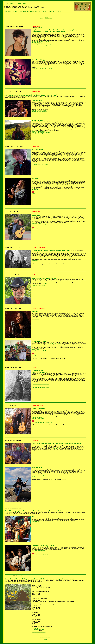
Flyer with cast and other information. (40, 384)
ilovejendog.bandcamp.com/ (38, 131)
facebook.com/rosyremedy (38, 475)
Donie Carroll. (57, 449)
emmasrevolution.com (37, 417)
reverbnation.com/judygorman (39, 44)
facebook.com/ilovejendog (38, 134)
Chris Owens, (35, 41)
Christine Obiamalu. (45, 41)
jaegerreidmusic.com (36, 224)
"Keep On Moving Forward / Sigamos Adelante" (43, 423)
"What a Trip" (35, 229)
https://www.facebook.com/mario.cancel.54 (42, 68)
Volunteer (15, 11)
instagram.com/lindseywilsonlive (39, 112)
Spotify (33, 476)
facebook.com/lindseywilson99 (39, 110)
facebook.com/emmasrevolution (39, 418)
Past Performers (31, 11)
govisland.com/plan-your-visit (39, 632)
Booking (10, 11)
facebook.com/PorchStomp (38, 630)
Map (6, 11)
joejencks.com (35, 190)
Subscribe (44, 11)
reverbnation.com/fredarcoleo (38, 551)
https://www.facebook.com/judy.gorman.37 (41, 45)
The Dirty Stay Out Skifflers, (54, 344)
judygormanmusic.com (37, 43)
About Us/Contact (51, 11)
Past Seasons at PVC (45, 637)
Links (57, 11)
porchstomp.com (35, 629)
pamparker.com (35, 319)
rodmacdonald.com (36, 163)
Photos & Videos (22, 11)
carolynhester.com (36, 260)
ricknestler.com (35, 350)
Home (61, 11)
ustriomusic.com (35, 522)
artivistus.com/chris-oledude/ (38, 286)
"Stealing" (34, 355)
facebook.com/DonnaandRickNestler (40, 351)
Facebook (40, 28)
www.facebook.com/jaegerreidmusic (40, 225)
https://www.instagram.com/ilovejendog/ (41, 133)
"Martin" (33, 194)
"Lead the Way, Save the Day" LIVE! (40, 555)
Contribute (38, 11)
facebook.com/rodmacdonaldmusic (40, 164)
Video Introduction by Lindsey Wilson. (40, 388)
